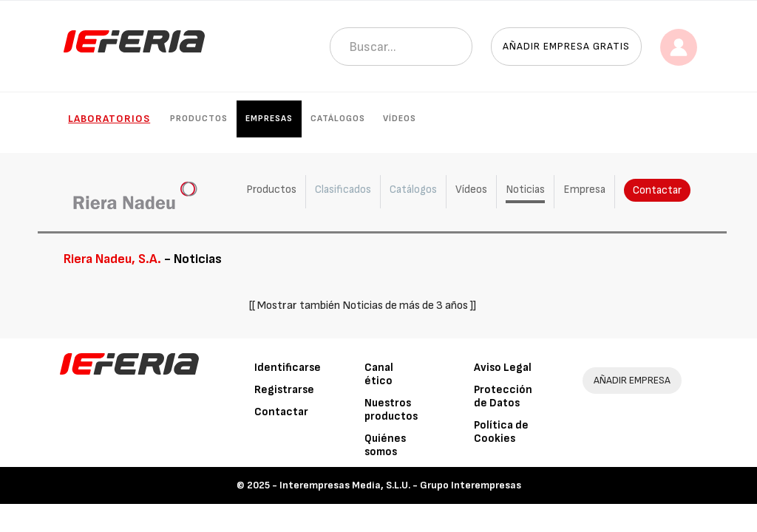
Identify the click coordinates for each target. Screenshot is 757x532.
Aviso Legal (503, 368)
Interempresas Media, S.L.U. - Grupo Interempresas (400, 485)
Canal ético (379, 374)
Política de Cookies (501, 432)
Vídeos (400, 119)
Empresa (583, 190)
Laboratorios (109, 119)
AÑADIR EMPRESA (632, 380)
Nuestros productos (391, 410)
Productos (199, 119)
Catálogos (338, 119)
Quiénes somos (385, 445)
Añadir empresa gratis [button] (566, 46)
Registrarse (284, 390)
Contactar (656, 190)
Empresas (269, 119)
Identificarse (288, 368)
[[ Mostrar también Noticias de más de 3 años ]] (363, 306)
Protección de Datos (503, 396)
